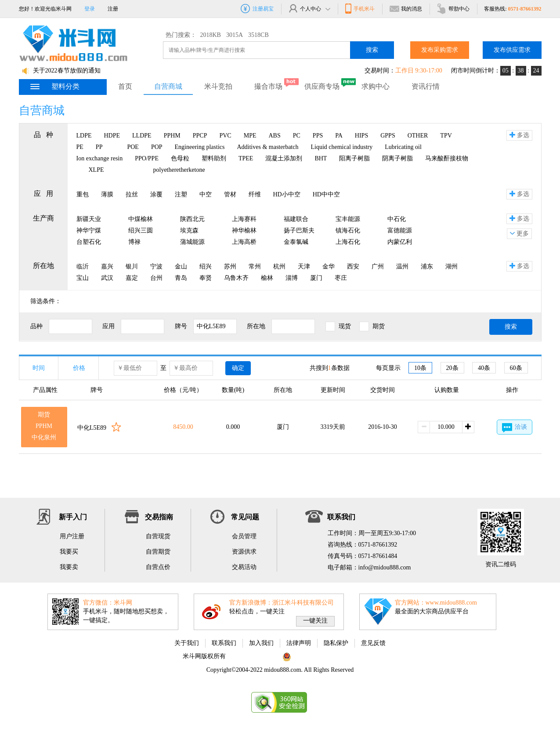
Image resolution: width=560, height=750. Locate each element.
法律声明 (299, 643)
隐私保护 (336, 643)
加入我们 (261, 643)
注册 (113, 9)
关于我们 (187, 643)
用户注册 (72, 536)
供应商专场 (322, 86)
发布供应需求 (512, 50)
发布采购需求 (440, 50)
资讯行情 (426, 86)
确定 (238, 368)
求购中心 (376, 86)
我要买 (69, 552)
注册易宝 (257, 9)
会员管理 (244, 536)
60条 (516, 368)
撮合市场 (268, 86)
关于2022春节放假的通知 (67, 71)
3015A (235, 35)
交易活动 (244, 567)
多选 (519, 135)
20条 (452, 368)
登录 (90, 9)
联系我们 (224, 643)
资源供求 (244, 552)
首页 (125, 86)
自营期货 (158, 552)
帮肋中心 (453, 9)
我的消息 (406, 9)
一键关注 (315, 621)
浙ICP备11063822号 (253, 656)
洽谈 (515, 428)
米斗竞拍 (218, 86)
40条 (484, 368)
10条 (420, 368)
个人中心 (309, 9)
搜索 (372, 50)
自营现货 (158, 536)
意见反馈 (373, 643)
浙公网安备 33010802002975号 (328, 656)
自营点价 (158, 567)
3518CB (258, 35)
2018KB (211, 35)
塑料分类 (54, 86)
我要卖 (69, 567)
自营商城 (168, 86)
